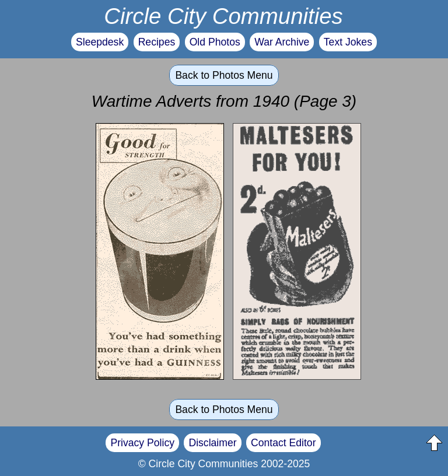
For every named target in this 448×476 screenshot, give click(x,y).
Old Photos (215, 42)
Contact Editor (283, 443)
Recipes (157, 42)
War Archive (282, 42)
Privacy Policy (142, 443)
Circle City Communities (223, 16)
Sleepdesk (100, 42)
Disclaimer (212, 443)
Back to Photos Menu (224, 75)
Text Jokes (348, 42)
